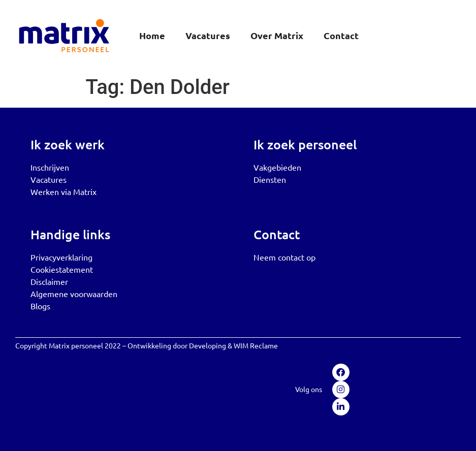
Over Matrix (277, 35)
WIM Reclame (256, 345)
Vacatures (208, 35)
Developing (208, 345)
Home (152, 35)
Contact (341, 35)
